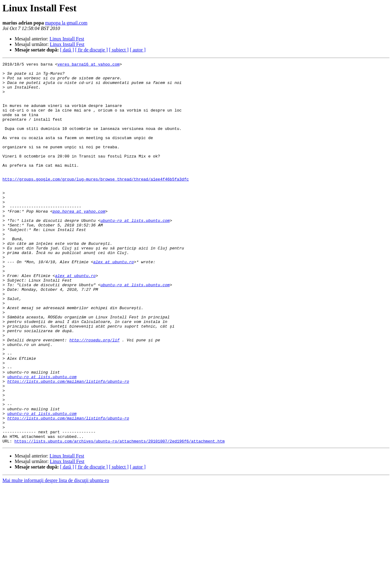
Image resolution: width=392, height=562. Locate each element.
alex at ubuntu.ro (113, 302)
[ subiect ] (119, 50)
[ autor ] (138, 50)
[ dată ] (67, 50)
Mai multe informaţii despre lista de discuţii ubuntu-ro (56, 557)
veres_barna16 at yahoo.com (88, 65)
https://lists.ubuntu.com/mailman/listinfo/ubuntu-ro (68, 446)
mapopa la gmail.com (66, 23)
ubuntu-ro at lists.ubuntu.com (135, 253)
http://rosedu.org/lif (94, 396)
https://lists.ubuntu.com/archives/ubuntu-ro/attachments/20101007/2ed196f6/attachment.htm (119, 517)
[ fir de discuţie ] (91, 50)
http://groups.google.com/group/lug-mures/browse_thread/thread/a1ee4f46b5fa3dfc (96, 203)
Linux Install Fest (67, 39)
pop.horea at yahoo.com (79, 241)
